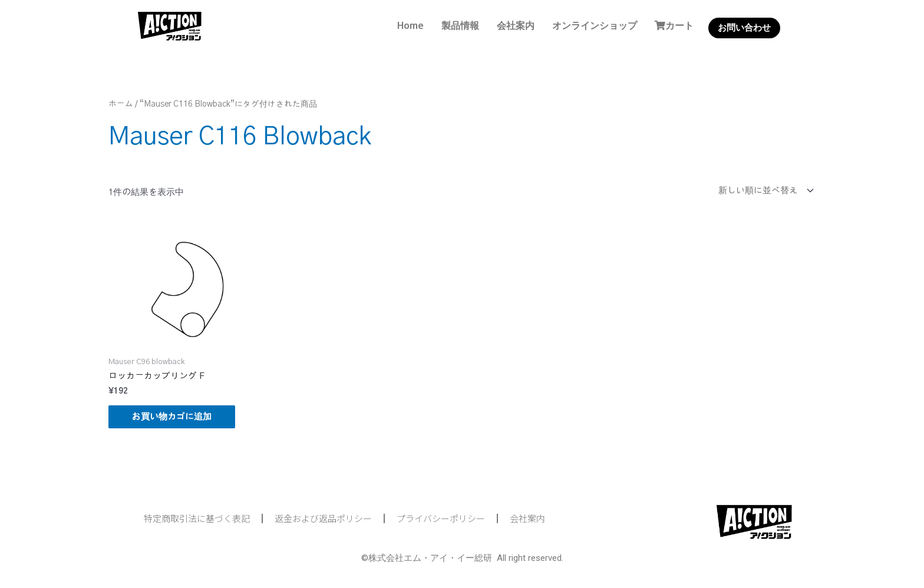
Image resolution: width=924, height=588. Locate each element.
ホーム (121, 104)
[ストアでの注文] (763, 191)
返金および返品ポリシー (323, 518)
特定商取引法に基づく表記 (197, 518)
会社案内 (516, 25)
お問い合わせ (744, 28)
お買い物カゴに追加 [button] (172, 417)
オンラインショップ (595, 25)
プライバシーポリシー (441, 518)
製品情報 (460, 25)
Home (410, 25)
